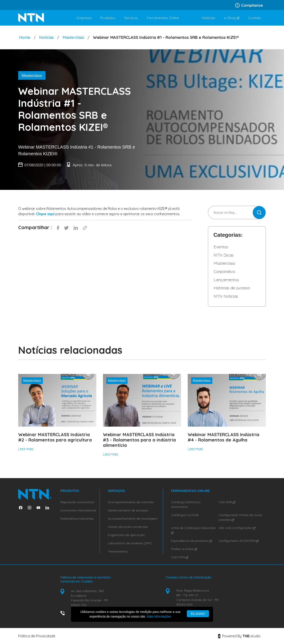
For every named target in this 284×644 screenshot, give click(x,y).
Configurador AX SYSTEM (239, 541)
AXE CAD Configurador (237, 528)
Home (25, 37)
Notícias (46, 37)
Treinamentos (118, 551)
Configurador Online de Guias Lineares (240, 517)
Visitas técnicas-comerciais (128, 527)
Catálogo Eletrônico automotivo (186, 504)
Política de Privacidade (37, 636)
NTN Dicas (224, 255)
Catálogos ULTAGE (185, 515)
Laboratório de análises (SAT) (130, 543)
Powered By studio (239, 636)
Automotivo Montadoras (78, 510)
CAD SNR (227, 502)
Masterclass (73, 37)
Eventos (221, 247)
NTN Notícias (226, 296)
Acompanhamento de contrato (131, 502)
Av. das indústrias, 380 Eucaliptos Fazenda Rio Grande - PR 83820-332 (90, 598)
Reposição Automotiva (77, 502)
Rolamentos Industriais (77, 519)
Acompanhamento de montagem (133, 519)
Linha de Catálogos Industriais (193, 530)
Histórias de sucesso (232, 288)
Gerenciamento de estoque (128, 510)
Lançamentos (226, 280)
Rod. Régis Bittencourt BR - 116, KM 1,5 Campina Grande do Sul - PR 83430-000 (197, 597)
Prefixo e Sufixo (184, 549)
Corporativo (224, 271)
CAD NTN (180, 557)
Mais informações (159, 616)
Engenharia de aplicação (126, 535)
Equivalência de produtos (191, 541)
